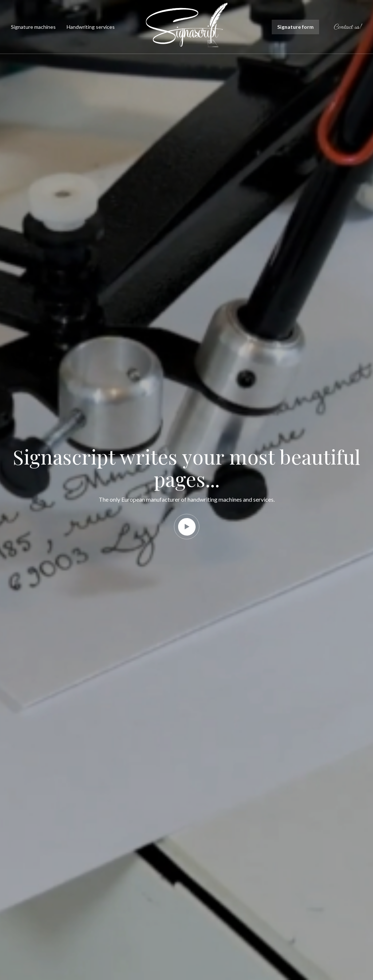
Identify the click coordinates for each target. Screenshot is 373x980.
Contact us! (348, 27)
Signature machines (33, 27)
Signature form (295, 27)
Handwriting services (91, 27)
